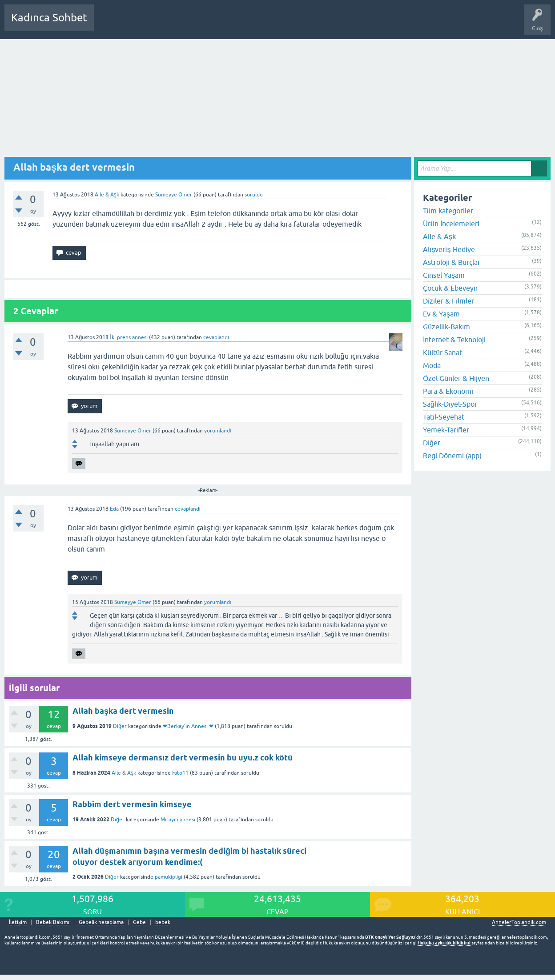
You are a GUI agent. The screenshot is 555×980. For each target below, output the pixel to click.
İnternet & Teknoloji (454, 340)
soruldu (254, 195)
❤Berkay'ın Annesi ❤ (188, 726)
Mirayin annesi (178, 820)
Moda (432, 365)
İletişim (18, 922)
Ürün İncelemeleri (451, 224)
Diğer (120, 726)
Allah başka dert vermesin (123, 711)
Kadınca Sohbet (49, 18)
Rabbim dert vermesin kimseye (132, 804)
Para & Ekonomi (448, 391)
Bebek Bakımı (364, 24)
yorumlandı (218, 431)
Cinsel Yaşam (444, 275)
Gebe (139, 922)
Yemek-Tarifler (446, 430)
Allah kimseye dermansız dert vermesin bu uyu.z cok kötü (183, 758)
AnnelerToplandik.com (519, 922)
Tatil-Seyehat (444, 417)
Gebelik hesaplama (101, 922)
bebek (163, 922)
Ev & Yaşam (441, 314)
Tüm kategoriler (448, 211)
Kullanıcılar (229, 24)
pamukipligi (169, 877)
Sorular (109, 24)
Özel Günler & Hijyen (456, 378)
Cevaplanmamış (148, 24)
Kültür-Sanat (442, 352)
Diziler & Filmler (448, 301)
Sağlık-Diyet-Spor (450, 404)
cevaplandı (216, 337)
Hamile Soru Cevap (313, 24)
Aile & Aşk (107, 195)
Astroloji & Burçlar (452, 262)
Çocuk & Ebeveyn (450, 288)
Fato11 (180, 773)
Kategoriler (192, 24)
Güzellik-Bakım (446, 327)
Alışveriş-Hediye (449, 249)
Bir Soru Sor (265, 24)
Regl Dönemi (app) (452, 456)
